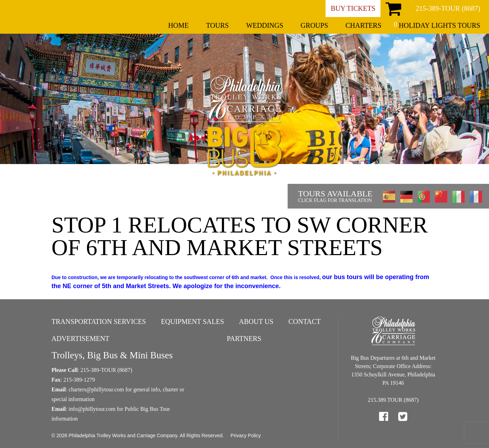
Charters (363, 25)
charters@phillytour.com (96, 389)
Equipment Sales (193, 321)
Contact (304, 321)
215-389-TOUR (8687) (448, 8)
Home (179, 25)
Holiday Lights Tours (440, 25)
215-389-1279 (79, 380)
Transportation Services (99, 321)
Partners (244, 339)
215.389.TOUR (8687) (393, 400)
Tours (217, 25)
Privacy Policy (246, 435)
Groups (314, 25)
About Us (256, 321)
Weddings (265, 25)
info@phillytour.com (92, 409)
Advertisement (81, 339)
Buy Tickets (353, 8)
